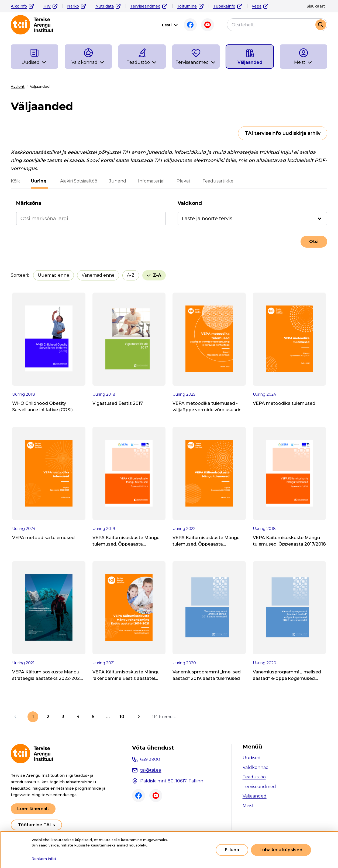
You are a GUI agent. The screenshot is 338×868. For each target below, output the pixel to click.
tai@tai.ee (151, 770)
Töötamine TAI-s (36, 825)
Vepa (257, 6)
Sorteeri (19, 275)
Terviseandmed (145, 6)
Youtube (208, 25)
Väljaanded (255, 796)
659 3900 (150, 759)
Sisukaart (316, 6)
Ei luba (232, 850)
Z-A (157, 275)
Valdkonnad (256, 767)
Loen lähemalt (33, 809)
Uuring (40, 181)
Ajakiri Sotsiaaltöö (78, 181)
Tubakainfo (224, 6)
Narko (73, 6)
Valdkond (190, 203)
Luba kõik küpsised (281, 850)
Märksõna (29, 203)
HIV (47, 6)
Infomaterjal (151, 181)
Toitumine (187, 6)
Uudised (252, 758)
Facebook (190, 25)
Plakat (183, 181)
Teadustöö (254, 777)
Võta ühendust (153, 748)
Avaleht (18, 86)
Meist (248, 806)
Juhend (117, 181)
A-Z (131, 275)
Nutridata (105, 6)
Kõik (15, 181)
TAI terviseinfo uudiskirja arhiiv (283, 133)
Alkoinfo (19, 6)
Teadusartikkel (218, 181)
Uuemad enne (54, 275)
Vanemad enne (98, 275)
